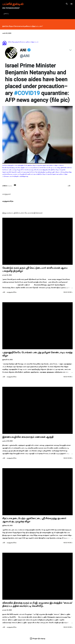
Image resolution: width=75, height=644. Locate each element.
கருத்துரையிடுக (8, 201)
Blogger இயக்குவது (37, 638)
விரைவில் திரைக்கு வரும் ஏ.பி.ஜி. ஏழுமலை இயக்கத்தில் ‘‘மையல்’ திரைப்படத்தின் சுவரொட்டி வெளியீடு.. (37, 604)
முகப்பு (6, 13)
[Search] (67, 4)
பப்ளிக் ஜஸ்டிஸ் (13, 4)
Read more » (68, 292)
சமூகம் (10, 186)
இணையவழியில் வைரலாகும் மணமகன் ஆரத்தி (28, 437)
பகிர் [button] (69, 186)
